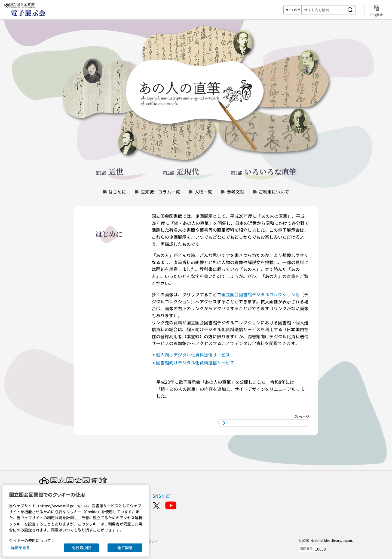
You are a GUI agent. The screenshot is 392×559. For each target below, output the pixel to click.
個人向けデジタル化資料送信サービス (193, 355)
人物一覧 (203, 192)
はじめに (117, 192)
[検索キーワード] (323, 10)
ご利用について (274, 192)
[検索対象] (293, 10)
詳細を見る (20, 548)
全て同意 (125, 548)
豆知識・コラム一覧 (160, 192)
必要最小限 (81, 548)
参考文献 (235, 192)
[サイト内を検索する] (350, 10)
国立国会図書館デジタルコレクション (261, 294)
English (377, 10)
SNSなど (161, 496)
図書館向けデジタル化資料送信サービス (195, 362)
